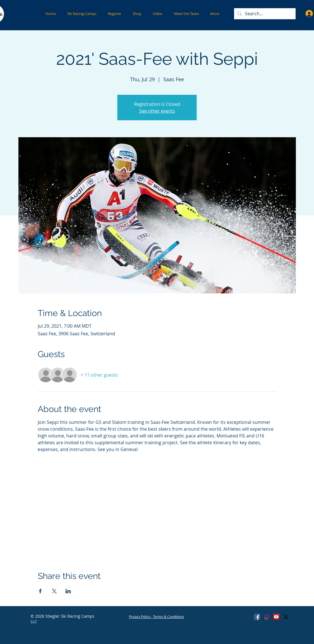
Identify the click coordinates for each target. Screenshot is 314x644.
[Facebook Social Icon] (257, 617)
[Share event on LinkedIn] (68, 591)
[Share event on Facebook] (40, 591)
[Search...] (264, 14)
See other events (157, 111)
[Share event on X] (54, 591)
